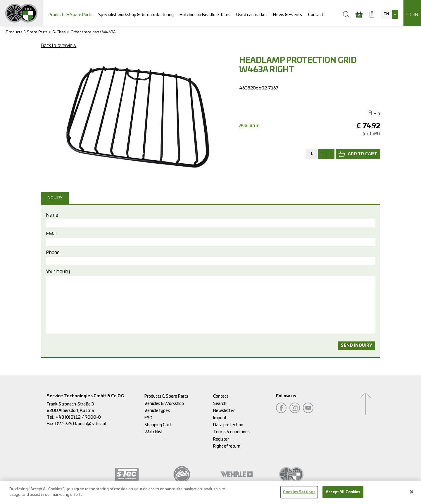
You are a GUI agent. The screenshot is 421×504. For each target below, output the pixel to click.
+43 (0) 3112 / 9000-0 (78, 417)
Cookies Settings (299, 497)
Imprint (220, 418)
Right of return (227, 446)
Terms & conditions (231, 432)
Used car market (252, 15)
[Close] (412, 496)
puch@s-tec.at (92, 424)
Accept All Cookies (343, 497)
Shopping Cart (158, 425)
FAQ (148, 418)
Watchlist (154, 432)
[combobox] (389, 14)
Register (221, 439)
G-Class (59, 32)
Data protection (228, 425)
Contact (316, 15)
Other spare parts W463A (93, 32)
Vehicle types (157, 411)
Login (412, 15)
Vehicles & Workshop (164, 404)
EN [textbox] (386, 14)
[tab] (56, 198)
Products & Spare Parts (71, 15)
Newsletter (224, 411)
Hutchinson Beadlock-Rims (205, 15)
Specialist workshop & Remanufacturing (136, 15)
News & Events (288, 15)
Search (220, 404)
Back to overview (59, 46)
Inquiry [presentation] (55, 198)
